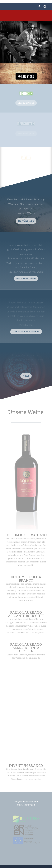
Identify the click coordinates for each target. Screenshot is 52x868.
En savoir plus (26, 103)
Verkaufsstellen (26, 278)
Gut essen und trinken (26, 332)
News (26, 376)
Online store (26, 76)
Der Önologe (26, 221)
